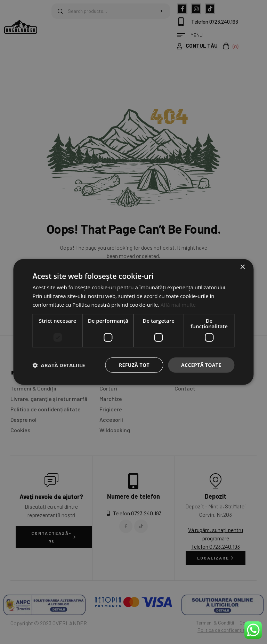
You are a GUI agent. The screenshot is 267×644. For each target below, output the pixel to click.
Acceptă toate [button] (201, 365)
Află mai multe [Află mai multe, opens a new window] (178, 305)
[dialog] (133, 322)
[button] (59, 365)
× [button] (242, 267)
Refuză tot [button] (134, 365)
